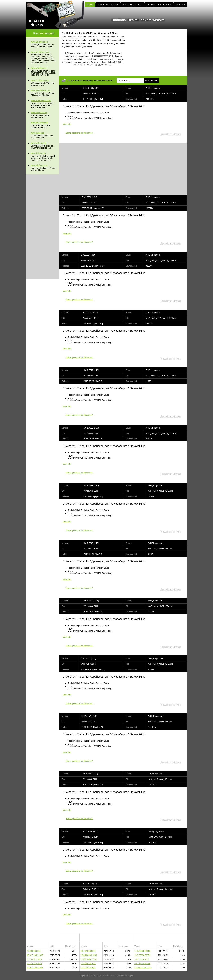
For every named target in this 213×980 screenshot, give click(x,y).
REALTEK (180, 5)
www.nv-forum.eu (39, 143)
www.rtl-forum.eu (38, 153)
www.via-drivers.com (40, 80)
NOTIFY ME (151, 81)
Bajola (131, 976)
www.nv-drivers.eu (39, 68)
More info (67, 124)
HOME (90, 5)
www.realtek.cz (37, 133)
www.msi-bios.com (39, 113)
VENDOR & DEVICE (133, 5)
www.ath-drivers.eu (39, 42)
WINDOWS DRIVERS (108, 5)
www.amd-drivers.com (41, 90)
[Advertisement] (159, 53)
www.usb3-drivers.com (41, 101)
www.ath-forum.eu (39, 165)
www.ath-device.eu (39, 123)
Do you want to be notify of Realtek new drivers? (91, 81)
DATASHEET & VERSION (159, 5)
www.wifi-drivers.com (40, 52)
